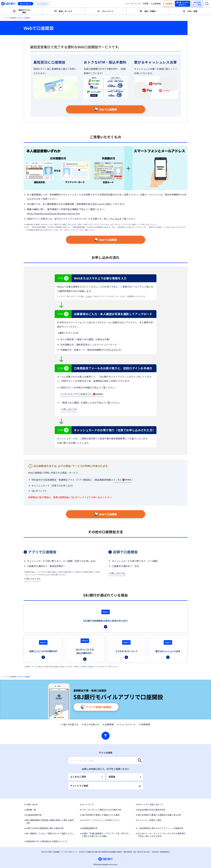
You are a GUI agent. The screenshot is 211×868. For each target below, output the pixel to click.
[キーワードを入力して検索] (140, 761)
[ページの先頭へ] (106, 736)
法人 (42, 4)
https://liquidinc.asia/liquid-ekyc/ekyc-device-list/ (54, 213)
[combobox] (106, 761)
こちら (116, 219)
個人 (26, 4)
